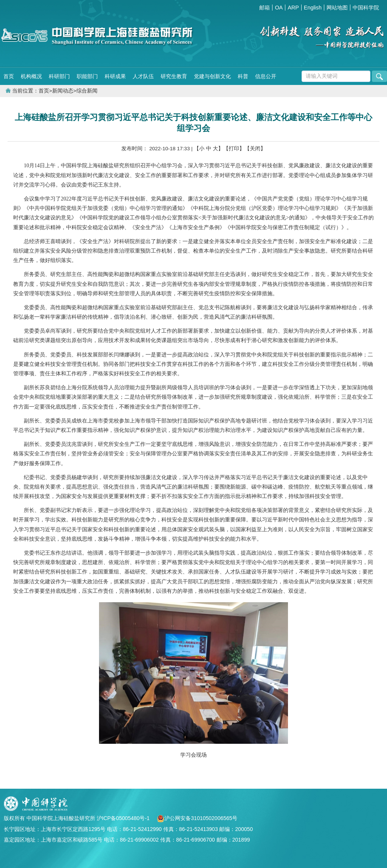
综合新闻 (87, 91)
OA (279, 8)
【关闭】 (255, 149)
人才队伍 (143, 76)
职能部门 (87, 76)
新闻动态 (63, 91)
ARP (293, 8)
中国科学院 (366, 8)
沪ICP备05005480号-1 (124, 818)
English (313, 8)
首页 (9, 76)
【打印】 (234, 149)
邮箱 (265, 8)
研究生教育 (174, 76)
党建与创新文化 (212, 76)
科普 (243, 76)
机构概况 (31, 76)
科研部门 (59, 76)
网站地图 (337, 8)
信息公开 (266, 76)
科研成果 (115, 76)
